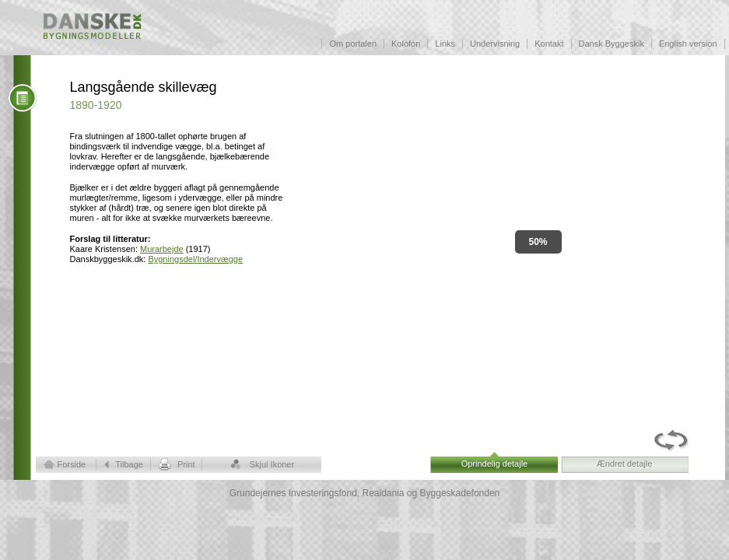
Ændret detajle (625, 464)
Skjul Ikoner (272, 464)
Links (445, 44)
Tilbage (129, 464)
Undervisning (495, 44)
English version (688, 44)
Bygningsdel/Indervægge (195, 259)
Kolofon (406, 44)
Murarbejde (162, 249)
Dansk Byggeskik (612, 44)
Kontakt (549, 44)
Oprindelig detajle (495, 464)
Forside (72, 464)
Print (186, 464)
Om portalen (353, 44)
